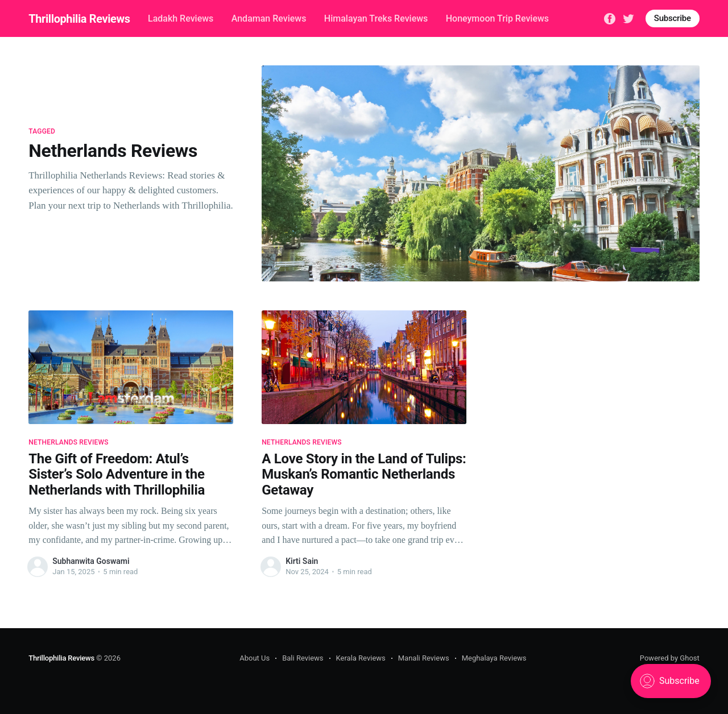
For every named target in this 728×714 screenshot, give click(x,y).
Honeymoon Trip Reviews (497, 18)
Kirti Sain (302, 561)
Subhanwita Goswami (91, 561)
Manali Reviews (424, 658)
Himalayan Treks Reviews (376, 18)
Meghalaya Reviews (494, 658)
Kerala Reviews (361, 658)
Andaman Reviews (269, 18)
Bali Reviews (303, 658)
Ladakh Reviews (181, 18)
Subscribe (673, 18)
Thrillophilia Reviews (79, 19)
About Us (255, 658)
